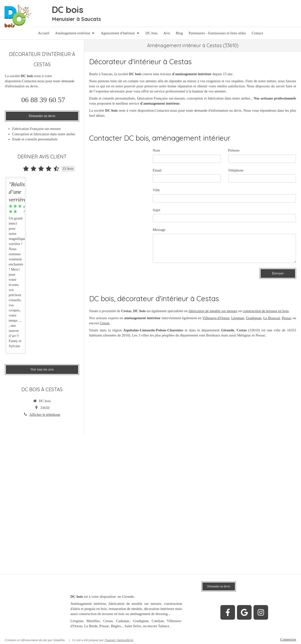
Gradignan (254, 318)
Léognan (237, 318)
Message (159, 230)
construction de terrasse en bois (266, 311)
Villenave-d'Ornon (216, 318)
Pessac (287, 318)
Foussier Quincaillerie (119, 640)
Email (157, 170)
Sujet (156, 210)
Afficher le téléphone (45, 415)
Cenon (105, 323)
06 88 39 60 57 (43, 100)
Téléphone (236, 170)
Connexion (288, 639)
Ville (156, 190)
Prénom (234, 150)
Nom (156, 150)
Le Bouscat (272, 318)
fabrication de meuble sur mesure (213, 311)
